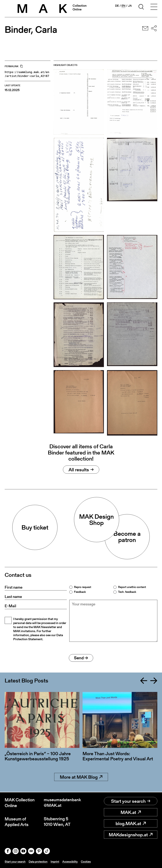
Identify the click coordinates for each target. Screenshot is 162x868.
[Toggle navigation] (154, 7)
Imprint (55, 862)
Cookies (86, 862)
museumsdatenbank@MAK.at (62, 803)
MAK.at (131, 812)
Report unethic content (132, 587)
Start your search (131, 801)
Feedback (80, 592)
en (123, 6)
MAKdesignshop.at (131, 835)
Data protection (38, 862)
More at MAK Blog (81, 778)
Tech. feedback (127, 592)
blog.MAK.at (131, 824)
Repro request (83, 587)
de (117, 6)
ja (130, 6)
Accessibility (70, 862)
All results (81, 470)
